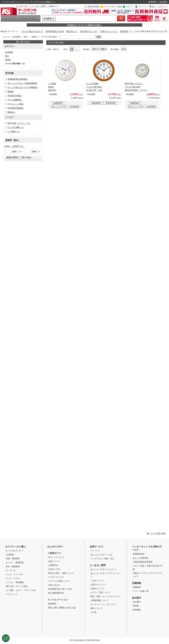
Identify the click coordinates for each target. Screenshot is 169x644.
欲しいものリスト (160, 7)
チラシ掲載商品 (15, 100)
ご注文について (97, 581)
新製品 (11, 92)
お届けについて (97, 588)
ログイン (130, 7)
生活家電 (47, 19)
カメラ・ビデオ (13, 578)
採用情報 (152, 2)
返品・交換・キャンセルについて (105, 596)
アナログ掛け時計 (49, 37)
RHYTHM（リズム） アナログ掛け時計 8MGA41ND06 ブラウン (136, 87)
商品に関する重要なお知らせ (62, 608)
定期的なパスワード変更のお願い (84, 25)
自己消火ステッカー (89, 31)
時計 (26, 37)
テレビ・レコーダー (15, 574)
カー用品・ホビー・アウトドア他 (21, 590)
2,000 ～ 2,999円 (14, 146)
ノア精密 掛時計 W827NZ (52, 87)
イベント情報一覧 (141, 591)
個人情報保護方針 (56, 593)
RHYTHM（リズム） (19, 123)
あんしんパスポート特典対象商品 (22, 83)
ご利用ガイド (53, 6)
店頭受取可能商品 (16, 108)
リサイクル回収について (59, 581)
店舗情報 (136, 583)
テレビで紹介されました (32, 31)
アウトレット (12, 594)
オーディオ (11, 570)
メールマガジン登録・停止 (102, 559)
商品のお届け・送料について (61, 573)
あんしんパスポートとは (101, 555)
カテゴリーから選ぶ (12, 18)
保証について (96, 608)
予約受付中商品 (15, 96)
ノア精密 (14, 132)
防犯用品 (124, 31)
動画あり (12, 112)
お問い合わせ (54, 585)
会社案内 (163, 2)
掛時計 (35, 37)
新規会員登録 (93, 7)
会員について (54, 561)
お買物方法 (53, 565)
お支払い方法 (54, 569)
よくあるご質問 (38, 6)
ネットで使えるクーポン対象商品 (22, 87)
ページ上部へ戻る (158, 533)
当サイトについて (56, 557)
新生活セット (72, 31)
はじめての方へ (23, 6)
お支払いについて (98, 585)
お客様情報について (99, 600)
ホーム (6, 37)
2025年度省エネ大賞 (55, 31)
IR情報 (136, 606)
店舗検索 (137, 587)
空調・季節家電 (13, 559)
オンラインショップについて (103, 604)
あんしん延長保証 (141, 558)
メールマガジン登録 (113, 7)
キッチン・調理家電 (15, 563)
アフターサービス (56, 577)
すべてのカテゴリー (15, 551)
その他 (93, 612)
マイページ (143, 7)
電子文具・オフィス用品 (17, 586)
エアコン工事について (100, 592)
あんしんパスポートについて (103, 569)
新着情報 (52, 604)
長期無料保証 (139, 554)
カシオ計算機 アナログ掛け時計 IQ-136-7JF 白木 (94, 87)
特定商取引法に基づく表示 (60, 589)
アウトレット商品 (16, 104)
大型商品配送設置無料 (143, 562)
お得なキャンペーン (109, 31)
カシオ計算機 (16, 127)
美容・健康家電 (13, 567)
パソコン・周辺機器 (15, 582)
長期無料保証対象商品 (17, 79)
